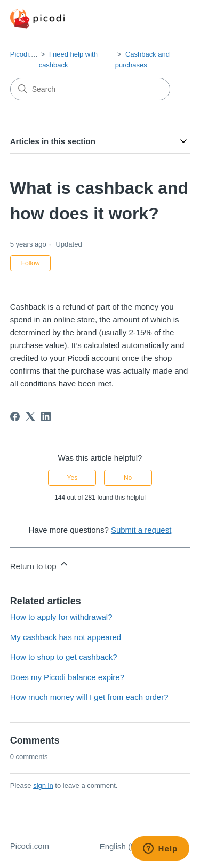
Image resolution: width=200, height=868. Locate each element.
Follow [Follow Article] (31, 263)
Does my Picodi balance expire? (67, 677)
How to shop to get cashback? (64, 657)
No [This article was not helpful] (128, 478)
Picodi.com (27, 54)
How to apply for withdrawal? (61, 617)
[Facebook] (15, 416)
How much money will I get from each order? (89, 697)
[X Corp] (30, 416)
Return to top (40, 565)
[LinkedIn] (46, 416)
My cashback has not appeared (66, 637)
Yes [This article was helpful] (73, 478)
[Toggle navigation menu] (171, 19)
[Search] (90, 89)
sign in (43, 786)
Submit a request (141, 530)
